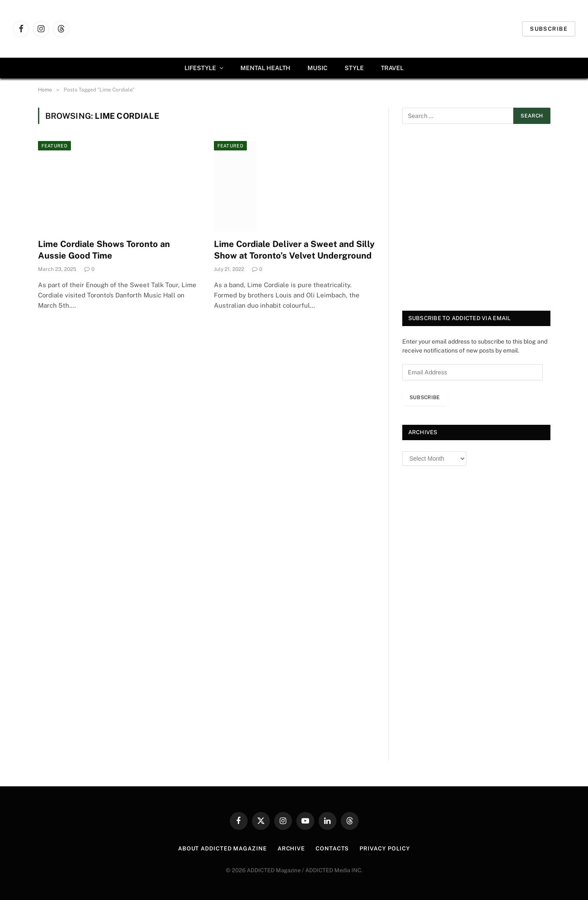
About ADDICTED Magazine (222, 849)
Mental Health (265, 68)
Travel (392, 68)
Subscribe (549, 29)
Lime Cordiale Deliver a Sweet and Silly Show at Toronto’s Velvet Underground (294, 250)
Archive (291, 849)
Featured (55, 146)
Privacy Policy (385, 849)
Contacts (332, 849)
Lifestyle (200, 68)
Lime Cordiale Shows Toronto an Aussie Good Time (104, 250)
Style (354, 68)
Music (317, 68)
